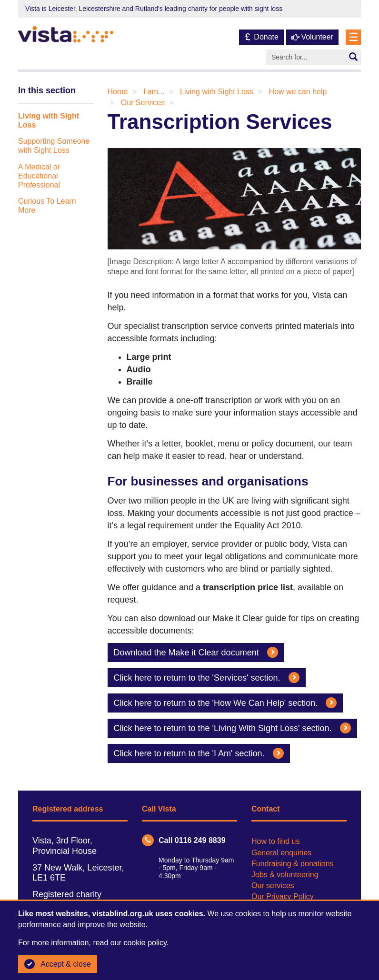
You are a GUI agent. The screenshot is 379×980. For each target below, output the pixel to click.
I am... (154, 92)
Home (118, 92)
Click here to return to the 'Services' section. (207, 678)
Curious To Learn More (47, 206)
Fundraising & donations (293, 864)
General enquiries (281, 853)
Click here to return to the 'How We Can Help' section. (225, 703)
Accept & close (58, 964)
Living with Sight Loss (217, 92)
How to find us (275, 841)
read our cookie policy (130, 943)
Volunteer (312, 37)
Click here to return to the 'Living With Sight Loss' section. (232, 728)
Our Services (143, 103)
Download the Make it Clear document (196, 652)
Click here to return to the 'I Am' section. (199, 753)
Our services (273, 886)
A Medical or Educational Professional (39, 176)
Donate (261, 37)
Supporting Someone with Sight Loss (54, 146)
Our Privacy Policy (283, 896)
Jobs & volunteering (285, 875)
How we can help (298, 92)
